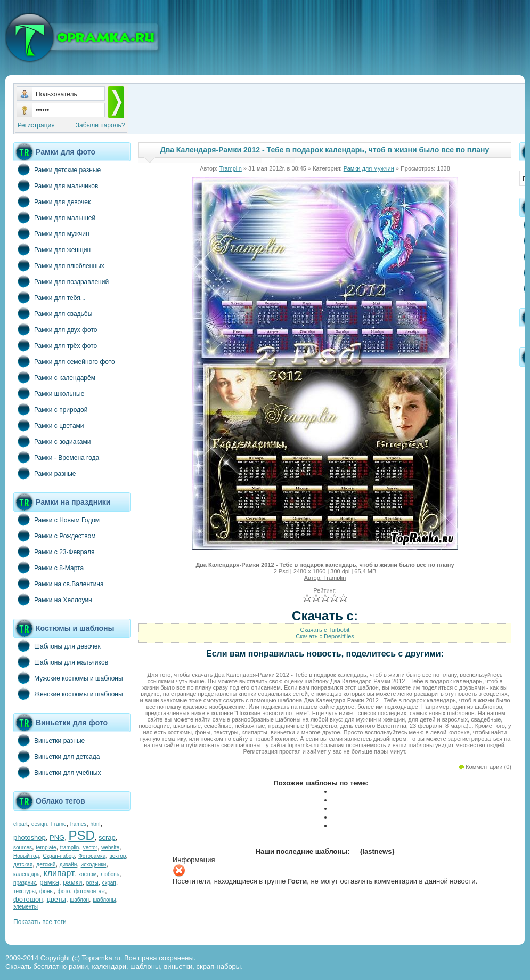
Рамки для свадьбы (53, 313)
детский (46, 865)
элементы (26, 907)
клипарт (59, 873)
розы (92, 883)
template (46, 848)
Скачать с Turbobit (325, 630)
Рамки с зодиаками (52, 441)
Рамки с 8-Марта (48, 568)
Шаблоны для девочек (57, 646)
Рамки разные (44, 473)
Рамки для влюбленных (59, 265)
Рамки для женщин (52, 249)
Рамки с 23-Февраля (54, 552)
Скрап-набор (59, 856)
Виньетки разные (49, 740)
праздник (25, 883)
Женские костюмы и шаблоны (68, 694)
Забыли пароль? (100, 125)
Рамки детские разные (57, 169)
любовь (110, 874)
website (110, 848)
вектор (118, 856)
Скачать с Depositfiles (325, 636)
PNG (57, 837)
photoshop (30, 837)
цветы (56, 899)
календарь (26, 874)
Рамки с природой (51, 409)
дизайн (68, 865)
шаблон (79, 900)
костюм (88, 874)
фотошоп (28, 899)
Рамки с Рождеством (55, 536)
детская (23, 865)
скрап (109, 883)
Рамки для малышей (54, 217)
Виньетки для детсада (56, 756)
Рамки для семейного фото (64, 361)
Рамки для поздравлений (61, 281)
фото (64, 891)
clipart (21, 824)
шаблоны (104, 900)
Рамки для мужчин (51, 233)
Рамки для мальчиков (56, 185)
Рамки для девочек (52, 201)
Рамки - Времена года (56, 457)
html (96, 824)
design (39, 824)
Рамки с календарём (54, 377)
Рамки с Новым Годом (56, 520)
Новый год (26, 856)
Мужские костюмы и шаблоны (68, 678)
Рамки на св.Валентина (59, 584)
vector (90, 848)
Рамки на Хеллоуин (53, 600)
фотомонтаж (89, 891)
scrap (107, 837)
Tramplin (230, 168)
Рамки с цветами (49, 425)
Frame (59, 824)
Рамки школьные (49, 393)
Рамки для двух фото (55, 329)
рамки (72, 882)
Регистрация (36, 125)
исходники (94, 865)
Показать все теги (40, 922)
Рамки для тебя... (50, 297)
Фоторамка (92, 856)
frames (79, 824)
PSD (81, 835)
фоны (47, 891)
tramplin (70, 848)
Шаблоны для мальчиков (61, 662)
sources (23, 848)
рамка (49, 882)
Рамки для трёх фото (55, 345)
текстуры (25, 891)
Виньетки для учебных (57, 772)
